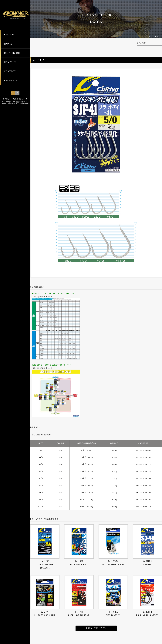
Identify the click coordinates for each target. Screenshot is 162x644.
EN (13, 93)
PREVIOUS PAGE (96, 625)
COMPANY (10, 62)
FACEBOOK (11, 80)
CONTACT (10, 71)
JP (17, 93)
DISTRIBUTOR (12, 53)
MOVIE (8, 44)
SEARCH (9, 35)
